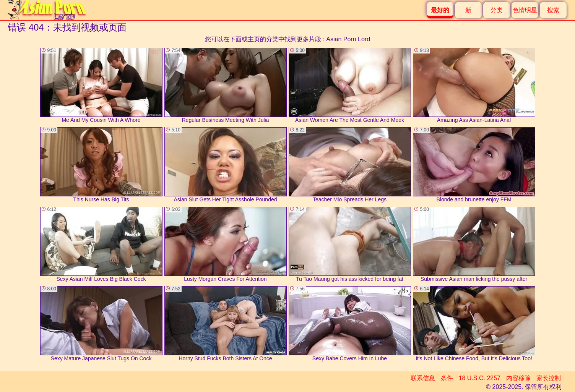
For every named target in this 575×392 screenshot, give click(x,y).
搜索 (553, 10)
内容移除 (518, 378)
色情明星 (525, 10)
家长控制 (549, 378)
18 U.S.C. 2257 (480, 378)
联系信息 (423, 378)
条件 (447, 378)
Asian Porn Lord (348, 39)
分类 (497, 10)
